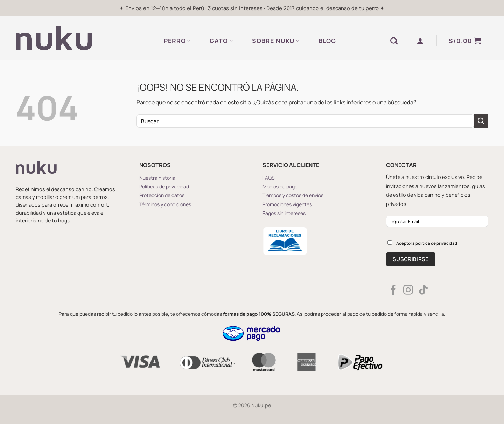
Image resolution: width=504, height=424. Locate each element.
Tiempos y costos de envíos (293, 195)
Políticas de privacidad (164, 186)
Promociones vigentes (287, 204)
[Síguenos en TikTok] (423, 291)
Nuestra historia (157, 178)
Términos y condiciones (165, 204)
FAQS (269, 178)
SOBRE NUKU (276, 41)
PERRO (177, 41)
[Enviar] (481, 121)
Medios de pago (280, 186)
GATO (221, 41)
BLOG (327, 41)
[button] (421, 41)
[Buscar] (394, 41)
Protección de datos (162, 195)
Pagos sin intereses (284, 213)
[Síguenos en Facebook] (393, 291)
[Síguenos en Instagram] (408, 291)
